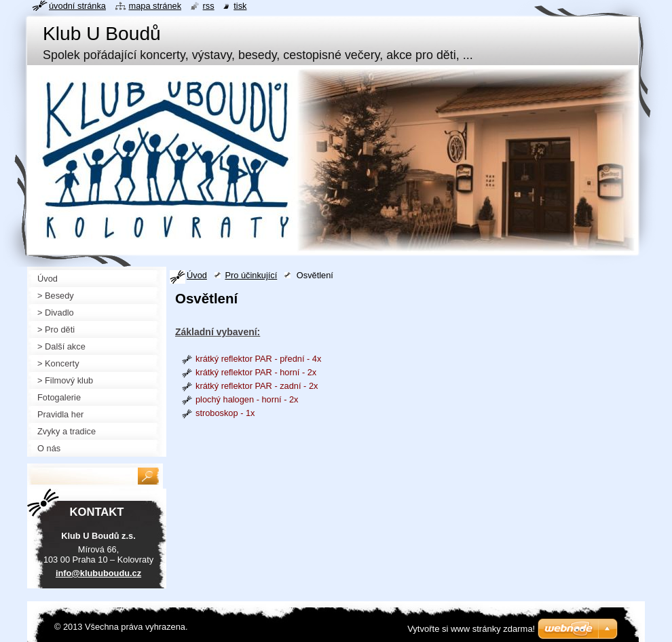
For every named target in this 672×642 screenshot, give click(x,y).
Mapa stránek (155, 6)
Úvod (197, 275)
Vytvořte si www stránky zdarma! (471, 629)
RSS (209, 6)
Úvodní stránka (77, 6)
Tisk (240, 6)
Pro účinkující (251, 275)
